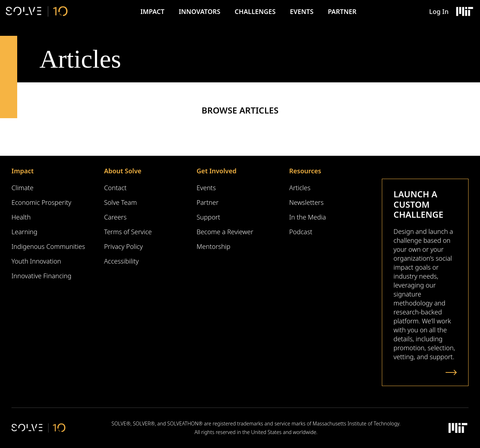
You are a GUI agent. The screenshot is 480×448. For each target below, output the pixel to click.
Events (302, 11)
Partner (342, 11)
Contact (115, 188)
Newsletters (306, 202)
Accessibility (121, 261)
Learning (24, 232)
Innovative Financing (41, 276)
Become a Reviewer (225, 232)
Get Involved (217, 171)
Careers (115, 217)
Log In (439, 11)
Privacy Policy (123, 246)
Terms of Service (128, 232)
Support (208, 217)
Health (21, 217)
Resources (305, 171)
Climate (22, 188)
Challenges (255, 11)
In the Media (308, 217)
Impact (152, 11)
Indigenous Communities (48, 246)
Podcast (301, 232)
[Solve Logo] (37, 11)
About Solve (123, 171)
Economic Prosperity (41, 202)
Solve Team (120, 202)
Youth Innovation (36, 261)
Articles (300, 188)
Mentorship (213, 246)
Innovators (200, 11)
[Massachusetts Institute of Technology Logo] (464, 11)
